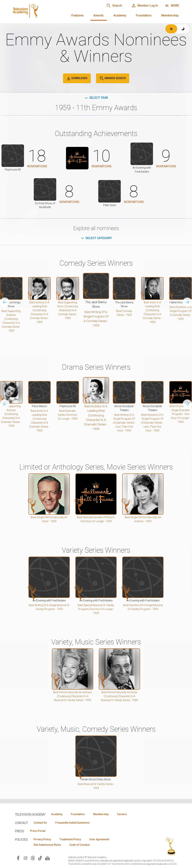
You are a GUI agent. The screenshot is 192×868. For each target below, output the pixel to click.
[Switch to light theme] (171, 29)
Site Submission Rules (48, 845)
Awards (99, 15)
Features (78, 15)
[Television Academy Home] (37, 11)
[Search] (113, 6)
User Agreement (101, 840)
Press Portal (38, 831)
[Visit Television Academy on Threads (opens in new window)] (33, 858)
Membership (170, 15)
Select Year (96, 98)
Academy (120, 15)
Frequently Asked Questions (73, 823)
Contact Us (40, 823)
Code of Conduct (80, 845)
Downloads (77, 78)
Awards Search (113, 78)
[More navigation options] (172, 6)
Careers (124, 814)
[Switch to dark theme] (183, 29)
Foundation (144, 15)
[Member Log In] (144, 6)
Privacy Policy (42, 840)
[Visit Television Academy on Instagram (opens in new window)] (25, 858)
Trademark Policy (71, 840)
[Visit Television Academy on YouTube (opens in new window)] (47, 858)
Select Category (96, 238)
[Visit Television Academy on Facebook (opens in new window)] (18, 858)
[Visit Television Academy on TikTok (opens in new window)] (40, 858)
